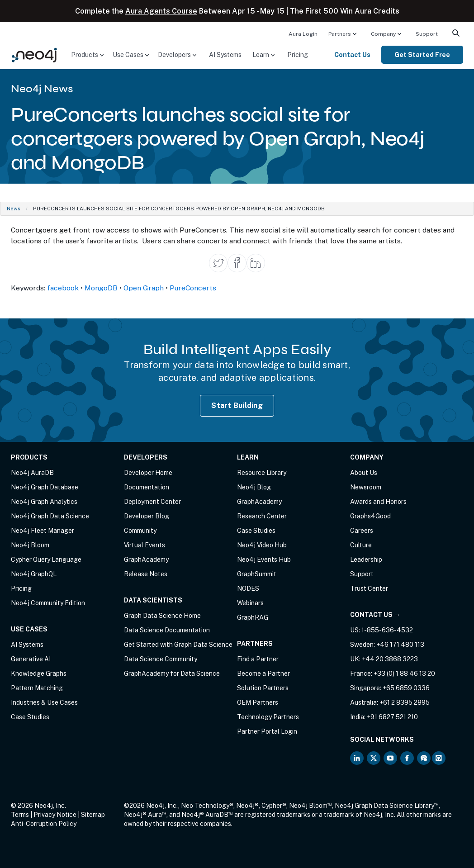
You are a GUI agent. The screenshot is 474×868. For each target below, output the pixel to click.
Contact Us (352, 55)
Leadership (366, 560)
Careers (362, 531)
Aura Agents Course (161, 11)
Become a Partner (263, 674)
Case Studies (30, 717)
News (14, 209)
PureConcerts (193, 288)
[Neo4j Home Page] (34, 54)
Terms (20, 815)
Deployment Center (152, 502)
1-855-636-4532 (387, 630)
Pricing (298, 55)
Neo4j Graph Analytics (44, 502)
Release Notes (146, 574)
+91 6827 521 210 (392, 717)
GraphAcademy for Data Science (172, 674)
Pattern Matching (37, 688)
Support (427, 34)
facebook (63, 288)
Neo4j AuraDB (32, 473)
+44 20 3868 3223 (390, 659)
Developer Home (148, 473)
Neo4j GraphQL (34, 574)
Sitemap (93, 815)
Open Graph (144, 288)
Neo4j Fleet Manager (43, 531)
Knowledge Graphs (39, 674)
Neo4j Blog (254, 487)
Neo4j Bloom (30, 545)
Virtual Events (145, 545)
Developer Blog (147, 516)
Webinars (250, 603)
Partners (340, 34)
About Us (364, 473)
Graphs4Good (370, 516)
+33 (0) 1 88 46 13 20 (404, 674)
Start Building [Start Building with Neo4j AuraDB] (237, 406)
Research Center (262, 516)
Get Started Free (422, 55)
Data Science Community (161, 659)
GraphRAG (253, 617)
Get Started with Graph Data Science (178, 645)
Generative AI (31, 659)
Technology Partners (268, 717)
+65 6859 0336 (406, 688)
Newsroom (366, 487)
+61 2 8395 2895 (405, 702)
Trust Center (369, 588)
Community (140, 531)
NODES (248, 588)
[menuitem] (303, 33)
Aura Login (303, 34)
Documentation (147, 487)
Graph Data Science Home (162, 616)
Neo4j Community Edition (48, 603)
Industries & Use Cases (44, 702)
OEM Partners (258, 702)
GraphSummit (257, 574)
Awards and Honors (378, 502)
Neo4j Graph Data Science (50, 516)
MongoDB (101, 288)
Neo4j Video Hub (262, 545)
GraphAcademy (146, 560)
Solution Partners (263, 688)
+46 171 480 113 (400, 645)
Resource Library (262, 473)
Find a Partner (258, 659)
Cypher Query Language (46, 560)
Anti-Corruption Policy (44, 824)
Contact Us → (375, 615)
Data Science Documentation (167, 630)
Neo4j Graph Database (45, 487)
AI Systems (225, 55)
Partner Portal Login (267, 731)
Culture (361, 545)
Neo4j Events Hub (264, 560)
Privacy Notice (55, 815)
